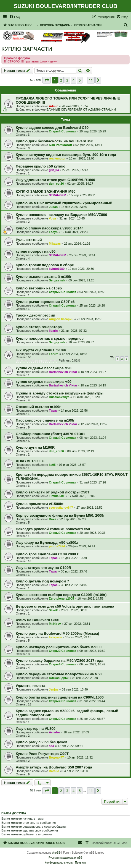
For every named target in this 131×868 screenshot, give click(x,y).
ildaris (53, 331)
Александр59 (59, 678)
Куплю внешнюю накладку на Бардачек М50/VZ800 (61, 215)
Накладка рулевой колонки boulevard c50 (53, 529)
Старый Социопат (62, 131)
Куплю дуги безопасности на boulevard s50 (54, 141)
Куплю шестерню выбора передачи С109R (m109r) (61, 595)
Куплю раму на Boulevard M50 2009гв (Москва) (58, 633)
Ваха (52, 519)
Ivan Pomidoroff (60, 145)
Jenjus (54, 689)
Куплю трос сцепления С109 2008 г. (47, 554)
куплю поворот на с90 (36, 251)
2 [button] (61, 80)
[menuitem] (15, 17)
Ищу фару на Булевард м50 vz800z (47, 542)
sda (51, 746)
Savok (53, 610)
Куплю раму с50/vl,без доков (42, 742)
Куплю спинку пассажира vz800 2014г (49, 228)
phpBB (56, 853)
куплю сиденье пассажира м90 (44, 368)
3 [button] (67, 80)
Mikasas (55, 244)
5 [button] (80, 80)
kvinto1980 (57, 269)
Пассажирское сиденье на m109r (45, 420)
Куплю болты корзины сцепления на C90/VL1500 (60, 697)
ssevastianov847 (61, 508)
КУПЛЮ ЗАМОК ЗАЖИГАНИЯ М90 (46, 191)
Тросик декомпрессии (35, 315)
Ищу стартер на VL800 (36, 729)
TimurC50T (57, 496)
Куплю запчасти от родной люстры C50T (53, 492)
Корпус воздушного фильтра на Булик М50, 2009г (60, 515)
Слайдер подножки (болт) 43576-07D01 (50, 434)
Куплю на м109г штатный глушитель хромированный (64, 203)
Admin (54, 106)
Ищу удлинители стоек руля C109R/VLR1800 (55, 180)
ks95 (52, 465)
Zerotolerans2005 (61, 598)
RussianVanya (59, 397)
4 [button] (73, 80)
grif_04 (54, 170)
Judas (53, 207)
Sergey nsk (57, 280)
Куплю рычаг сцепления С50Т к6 (45, 302)
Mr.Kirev (55, 624)
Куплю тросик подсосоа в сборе (45, 265)
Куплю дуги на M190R (35, 447)
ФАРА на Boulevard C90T (38, 620)
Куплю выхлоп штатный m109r (44, 277)
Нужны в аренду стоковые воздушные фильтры (60, 393)
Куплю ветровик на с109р (39, 288)
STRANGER (57, 195)
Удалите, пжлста (30, 686)
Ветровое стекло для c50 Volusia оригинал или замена (65, 606)
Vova (52, 218)
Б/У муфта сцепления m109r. (41, 350)
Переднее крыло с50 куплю (41, 166)
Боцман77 (56, 757)
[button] (47, 80)
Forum (54, 354)
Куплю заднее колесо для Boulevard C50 (52, 128)
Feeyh (53, 232)
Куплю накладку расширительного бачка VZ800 (59, 647)
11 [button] (91, 80)
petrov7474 (57, 546)
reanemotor (57, 158)
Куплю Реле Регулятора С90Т (42, 754)
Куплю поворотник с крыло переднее (50, 338)
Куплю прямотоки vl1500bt (40, 504)
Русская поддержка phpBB (65, 858)
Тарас (53, 411)
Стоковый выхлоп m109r (38, 407)
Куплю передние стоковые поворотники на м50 (59, 674)
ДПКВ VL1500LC (30, 461)
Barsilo (54, 771)
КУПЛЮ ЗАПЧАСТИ (27, 49)
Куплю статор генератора (39, 327)
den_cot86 (56, 184)
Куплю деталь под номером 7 (42, 581)
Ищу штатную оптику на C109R (43, 568)
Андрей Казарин (61, 319)
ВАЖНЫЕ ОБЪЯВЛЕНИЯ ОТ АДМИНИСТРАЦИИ (81, 109)
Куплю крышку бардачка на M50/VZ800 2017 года (60, 661)
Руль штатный (29, 240)
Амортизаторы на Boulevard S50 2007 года (54, 767)
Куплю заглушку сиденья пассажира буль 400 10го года (66, 155)
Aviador (54, 732)
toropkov (55, 637)
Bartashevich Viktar (63, 372)
